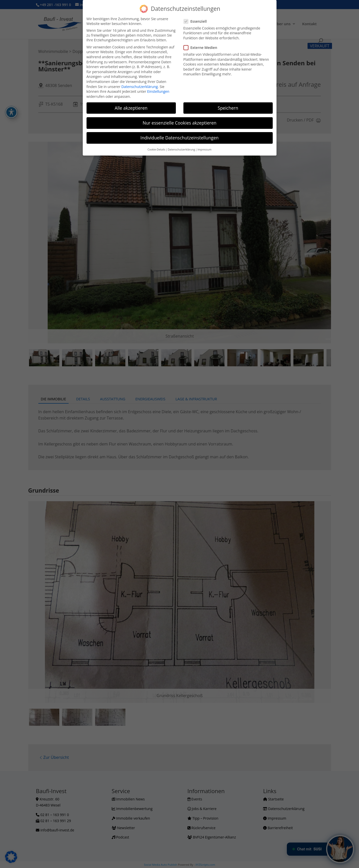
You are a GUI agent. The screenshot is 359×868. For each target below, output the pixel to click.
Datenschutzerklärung (140, 87)
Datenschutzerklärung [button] (181, 149)
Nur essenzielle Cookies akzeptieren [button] (179, 123)
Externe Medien (202, 48)
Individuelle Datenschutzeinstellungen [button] (180, 138)
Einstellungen (158, 91)
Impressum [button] (204, 149)
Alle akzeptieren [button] (131, 108)
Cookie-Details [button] (156, 149)
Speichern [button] (228, 108)
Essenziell (197, 21)
